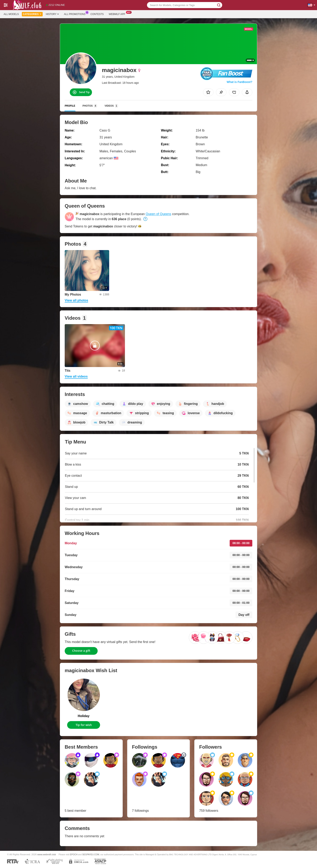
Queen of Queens (158, 214)
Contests (97, 14)
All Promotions (76, 14)
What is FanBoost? (239, 82)
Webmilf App (118, 14)
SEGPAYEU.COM (91, 854)
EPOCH (74, 854)
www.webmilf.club (47, 854)
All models (11, 14)
